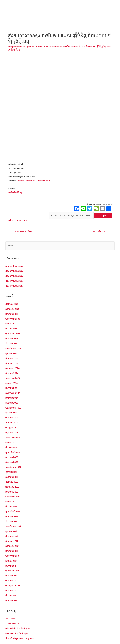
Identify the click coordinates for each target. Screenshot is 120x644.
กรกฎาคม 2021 (12, 546)
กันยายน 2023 (12, 418)
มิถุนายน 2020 (12, 591)
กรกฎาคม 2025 (12, 309)
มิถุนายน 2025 (12, 314)
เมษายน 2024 (12, 383)
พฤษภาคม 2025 (13, 319)
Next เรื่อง (99, 231)
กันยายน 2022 (12, 477)
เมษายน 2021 (11, 561)
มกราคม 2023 (12, 457)
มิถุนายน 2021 (12, 551)
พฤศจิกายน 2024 (13, 348)
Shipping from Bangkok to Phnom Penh (28, 47)
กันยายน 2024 (12, 358)
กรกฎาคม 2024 (13, 368)
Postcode (11, 619)
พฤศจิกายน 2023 (13, 408)
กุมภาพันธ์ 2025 (13, 334)
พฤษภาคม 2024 (13, 378)
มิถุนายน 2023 (12, 432)
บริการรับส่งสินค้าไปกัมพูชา (18, 628)
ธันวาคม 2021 (11, 521)
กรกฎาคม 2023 (12, 428)
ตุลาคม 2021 (11, 531)
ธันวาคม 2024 (12, 343)
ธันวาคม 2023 (12, 403)
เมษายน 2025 (11, 324)
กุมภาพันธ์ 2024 (13, 393)
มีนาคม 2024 (11, 388)
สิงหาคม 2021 (12, 541)
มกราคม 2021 (11, 576)
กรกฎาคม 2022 (12, 487)
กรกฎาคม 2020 (13, 586)
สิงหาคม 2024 (12, 363)
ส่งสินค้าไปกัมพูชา (87, 47)
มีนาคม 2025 (11, 329)
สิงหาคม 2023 (12, 423)
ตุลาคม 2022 (11, 472)
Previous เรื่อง (23, 231)
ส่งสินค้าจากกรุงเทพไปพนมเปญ (63, 47)
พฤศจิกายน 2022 (13, 467)
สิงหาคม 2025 (12, 304)
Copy (103, 215)
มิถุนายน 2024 (12, 373)
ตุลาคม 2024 (11, 353)
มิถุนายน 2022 (12, 492)
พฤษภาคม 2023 (13, 437)
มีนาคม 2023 (11, 447)
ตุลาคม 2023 (11, 413)
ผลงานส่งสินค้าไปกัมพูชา (17, 633)
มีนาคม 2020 (11, 595)
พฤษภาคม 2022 (13, 497)
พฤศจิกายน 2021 (13, 526)
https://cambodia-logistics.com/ (34, 181)
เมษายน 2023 (11, 442)
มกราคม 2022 (12, 516)
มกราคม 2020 (12, 600)
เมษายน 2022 (11, 501)
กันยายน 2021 (12, 536)
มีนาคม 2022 (11, 506)
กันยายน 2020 (12, 581)
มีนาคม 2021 (11, 566)
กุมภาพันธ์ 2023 (13, 452)
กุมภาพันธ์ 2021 (12, 571)
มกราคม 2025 (12, 339)
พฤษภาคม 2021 (12, 556)
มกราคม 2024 (12, 398)
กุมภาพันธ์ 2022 (13, 511)
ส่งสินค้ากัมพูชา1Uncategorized (20, 638)
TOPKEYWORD (13, 623)
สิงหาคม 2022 (12, 482)
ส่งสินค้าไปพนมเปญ (14, 266)
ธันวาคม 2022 (12, 462)
